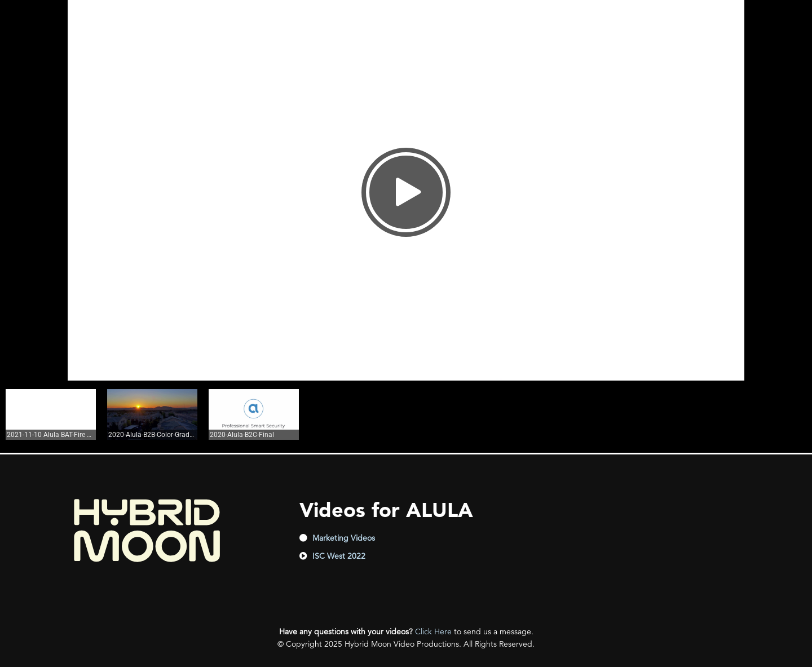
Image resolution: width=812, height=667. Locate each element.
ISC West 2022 (339, 556)
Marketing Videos (344, 538)
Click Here (433, 631)
